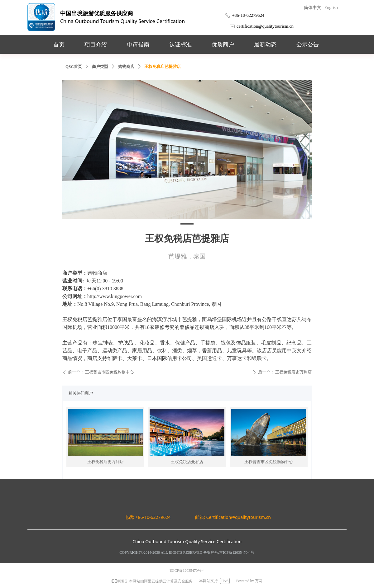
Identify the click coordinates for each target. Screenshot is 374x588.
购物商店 (126, 66)
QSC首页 (74, 66)
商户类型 (100, 66)
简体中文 (313, 8)
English (331, 8)
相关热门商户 (81, 393)
